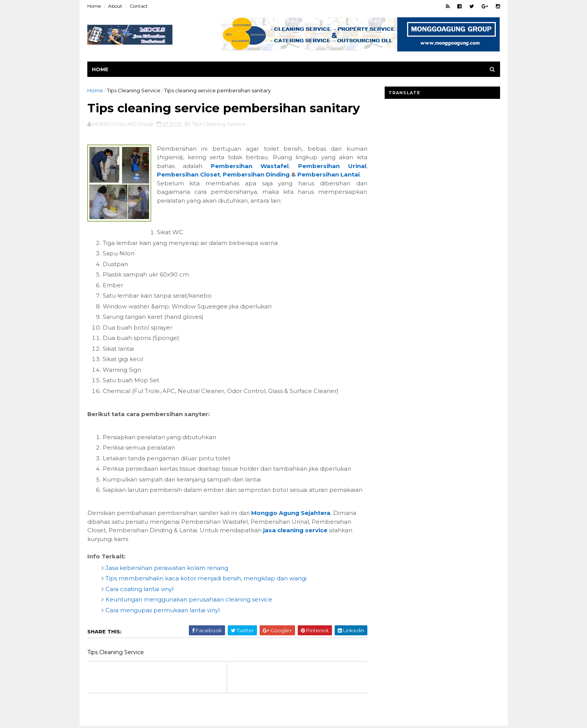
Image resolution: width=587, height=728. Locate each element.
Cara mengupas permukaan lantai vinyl (163, 610)
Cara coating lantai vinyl (139, 589)
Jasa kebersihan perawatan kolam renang (167, 568)
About (115, 6)
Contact (139, 6)
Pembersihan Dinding (256, 174)
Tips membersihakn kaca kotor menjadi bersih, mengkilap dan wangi (206, 578)
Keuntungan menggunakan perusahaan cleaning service (189, 599)
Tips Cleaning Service (134, 90)
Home (94, 6)
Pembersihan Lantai (329, 174)
